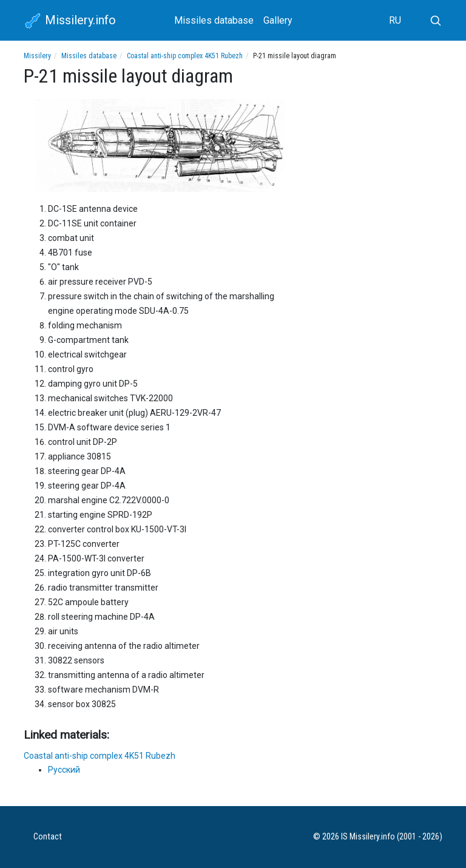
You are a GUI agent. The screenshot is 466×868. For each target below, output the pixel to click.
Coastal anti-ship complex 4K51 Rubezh (185, 56)
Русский (64, 770)
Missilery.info (70, 21)
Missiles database (214, 20)
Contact (48, 837)
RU (395, 20)
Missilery (37, 56)
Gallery (278, 20)
